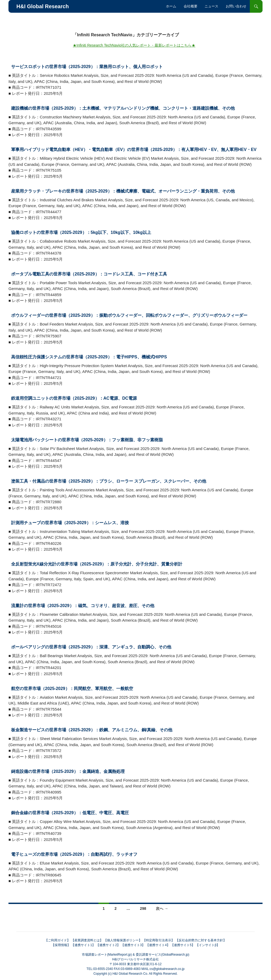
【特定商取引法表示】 (159, 940)
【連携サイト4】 (158, 945)
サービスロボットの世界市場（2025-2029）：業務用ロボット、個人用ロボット (87, 67)
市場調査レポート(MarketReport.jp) (107, 955)
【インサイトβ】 (208, 945)
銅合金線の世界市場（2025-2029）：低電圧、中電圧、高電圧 (70, 813)
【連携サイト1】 (83, 945)
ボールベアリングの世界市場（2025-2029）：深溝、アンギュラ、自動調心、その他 (91, 647)
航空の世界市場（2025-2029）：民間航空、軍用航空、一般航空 (72, 689)
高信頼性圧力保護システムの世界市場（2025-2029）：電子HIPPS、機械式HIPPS (89, 357)
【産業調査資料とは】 (87, 940)
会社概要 (191, 6)
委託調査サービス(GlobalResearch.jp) (163, 955)
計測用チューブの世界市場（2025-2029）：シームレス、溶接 (70, 523)
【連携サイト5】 (183, 945)
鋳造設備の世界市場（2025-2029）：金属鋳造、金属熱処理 (68, 771)
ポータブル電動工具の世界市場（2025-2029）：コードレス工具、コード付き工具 (89, 274)
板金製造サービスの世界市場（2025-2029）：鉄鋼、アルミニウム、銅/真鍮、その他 (92, 730)
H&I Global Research (43, 6)
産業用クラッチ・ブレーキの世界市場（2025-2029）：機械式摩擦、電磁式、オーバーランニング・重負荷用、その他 (123, 191)
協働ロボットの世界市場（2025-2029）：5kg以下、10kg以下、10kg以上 (81, 232)
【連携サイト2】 (108, 945)
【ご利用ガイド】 (57, 940)
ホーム (171, 6)
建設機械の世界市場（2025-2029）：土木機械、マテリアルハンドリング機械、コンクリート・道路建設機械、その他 (123, 108)
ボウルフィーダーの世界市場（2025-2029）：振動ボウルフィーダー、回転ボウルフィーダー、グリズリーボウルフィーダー (129, 315)
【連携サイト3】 (133, 945)
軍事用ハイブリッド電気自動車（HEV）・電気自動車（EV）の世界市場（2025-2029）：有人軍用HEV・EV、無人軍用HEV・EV (134, 150)
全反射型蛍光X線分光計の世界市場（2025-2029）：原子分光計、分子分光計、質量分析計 (97, 564)
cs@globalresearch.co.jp (167, 969)
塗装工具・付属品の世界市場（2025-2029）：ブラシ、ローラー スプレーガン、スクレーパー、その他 (109, 481)
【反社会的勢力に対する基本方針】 (201, 940)
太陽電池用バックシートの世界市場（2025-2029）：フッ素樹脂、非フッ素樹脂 (87, 440)
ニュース (211, 6)
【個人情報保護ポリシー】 (123, 940)
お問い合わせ (236, 6)
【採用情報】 (61, 945)
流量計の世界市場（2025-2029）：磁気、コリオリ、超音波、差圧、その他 (83, 606)
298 (143, 908)
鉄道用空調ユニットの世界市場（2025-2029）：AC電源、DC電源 (74, 398)
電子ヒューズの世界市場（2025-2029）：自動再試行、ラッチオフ (74, 854)
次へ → (162, 908)
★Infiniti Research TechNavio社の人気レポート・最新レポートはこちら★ (134, 45)
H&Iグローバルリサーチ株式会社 (135, 959)
